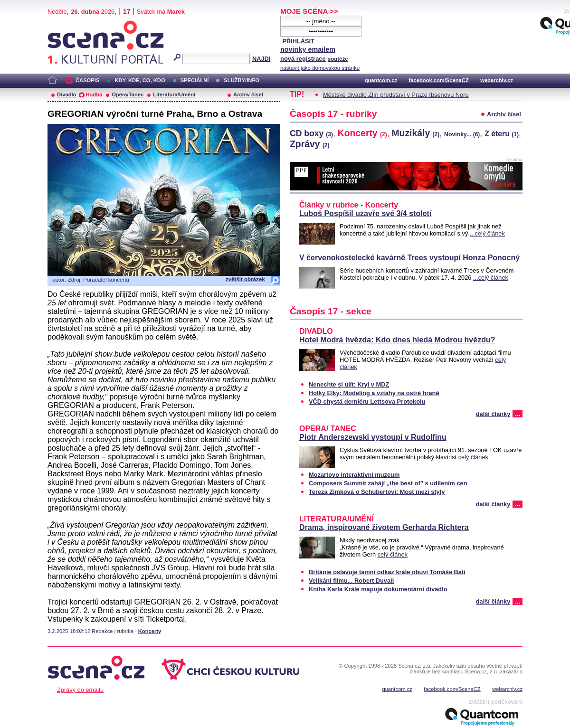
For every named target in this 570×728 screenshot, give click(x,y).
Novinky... (462, 134)
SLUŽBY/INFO (242, 80)
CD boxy (311, 133)
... (518, 414)
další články (493, 414)
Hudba (94, 95)
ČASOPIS (87, 80)
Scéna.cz (64, 24)
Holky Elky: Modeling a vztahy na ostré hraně (374, 393)
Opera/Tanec (128, 95)
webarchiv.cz (497, 80)
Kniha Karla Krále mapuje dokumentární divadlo (378, 589)
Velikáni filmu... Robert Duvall (351, 581)
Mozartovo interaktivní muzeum (354, 475)
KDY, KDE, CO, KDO (140, 80)
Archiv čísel (248, 95)
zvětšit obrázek (245, 279)
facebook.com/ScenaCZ (439, 80)
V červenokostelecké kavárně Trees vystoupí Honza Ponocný (409, 258)
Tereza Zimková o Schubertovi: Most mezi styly (377, 492)
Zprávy (310, 144)
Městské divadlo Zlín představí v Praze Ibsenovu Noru (396, 95)
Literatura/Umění (174, 95)
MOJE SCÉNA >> (309, 11)
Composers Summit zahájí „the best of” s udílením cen (388, 483)
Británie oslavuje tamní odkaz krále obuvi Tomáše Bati (387, 572)
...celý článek (487, 233)
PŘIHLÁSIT (298, 41)
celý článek (473, 457)
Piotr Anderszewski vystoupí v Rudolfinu (373, 437)
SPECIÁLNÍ (195, 80)
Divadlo (66, 95)
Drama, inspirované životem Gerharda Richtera (384, 527)
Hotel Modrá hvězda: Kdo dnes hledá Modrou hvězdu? (397, 340)
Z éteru (502, 134)
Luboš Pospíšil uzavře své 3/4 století (365, 213)
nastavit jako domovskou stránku (320, 68)
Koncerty (150, 631)
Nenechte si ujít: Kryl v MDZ (349, 384)
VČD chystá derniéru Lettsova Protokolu (367, 402)
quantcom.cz (381, 80)
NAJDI (261, 59)
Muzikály (415, 133)
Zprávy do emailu (80, 690)
